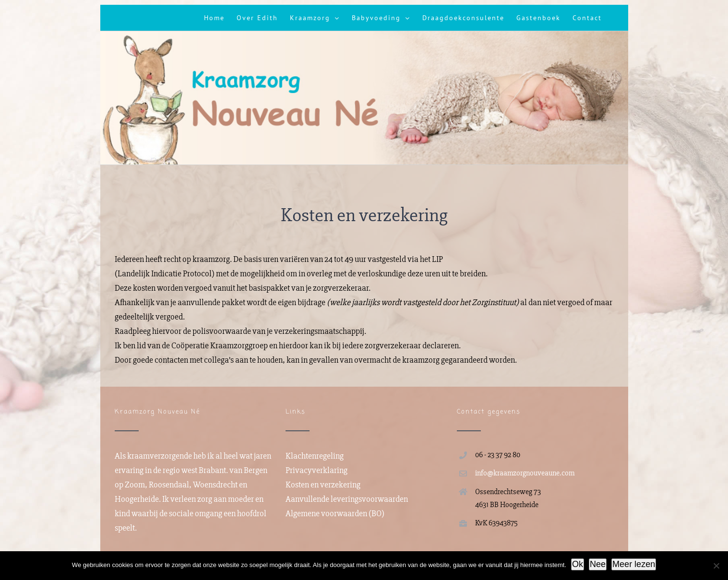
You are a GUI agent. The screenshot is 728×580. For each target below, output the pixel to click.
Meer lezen (634, 564)
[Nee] (716, 566)
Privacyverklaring (316, 470)
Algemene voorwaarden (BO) (335, 513)
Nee (598, 564)
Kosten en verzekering (323, 485)
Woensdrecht (215, 485)
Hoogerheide (137, 499)
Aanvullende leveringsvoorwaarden (347, 499)
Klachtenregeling (315, 456)
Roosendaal (169, 485)
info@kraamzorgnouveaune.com (525, 473)
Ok (578, 564)
